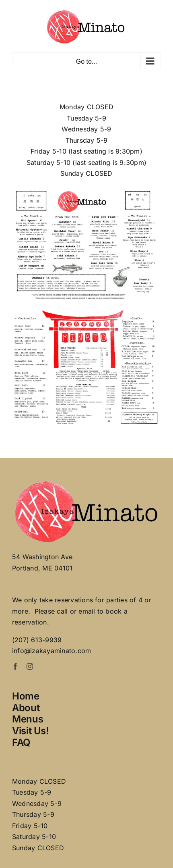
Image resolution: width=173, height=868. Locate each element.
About (26, 708)
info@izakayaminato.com (51, 651)
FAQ (21, 742)
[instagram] (30, 666)
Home (26, 696)
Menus (28, 719)
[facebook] (15, 666)
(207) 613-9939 (37, 640)
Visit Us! (31, 731)
